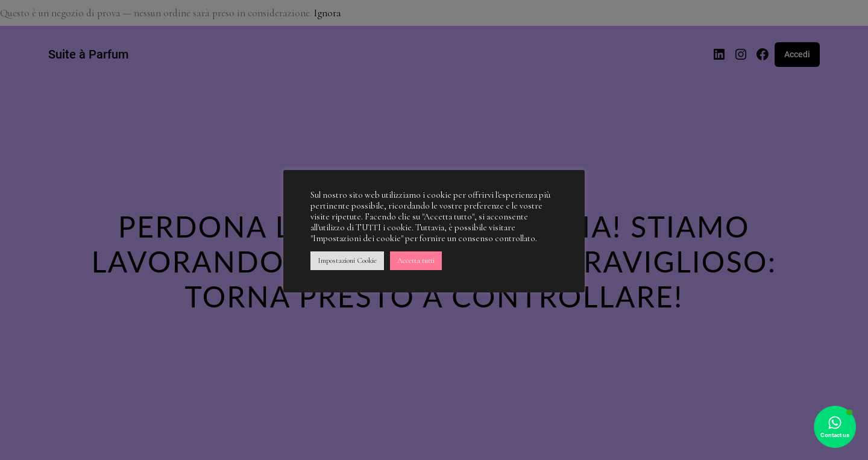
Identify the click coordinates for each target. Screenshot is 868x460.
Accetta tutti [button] (416, 260)
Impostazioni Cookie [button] (347, 260)
